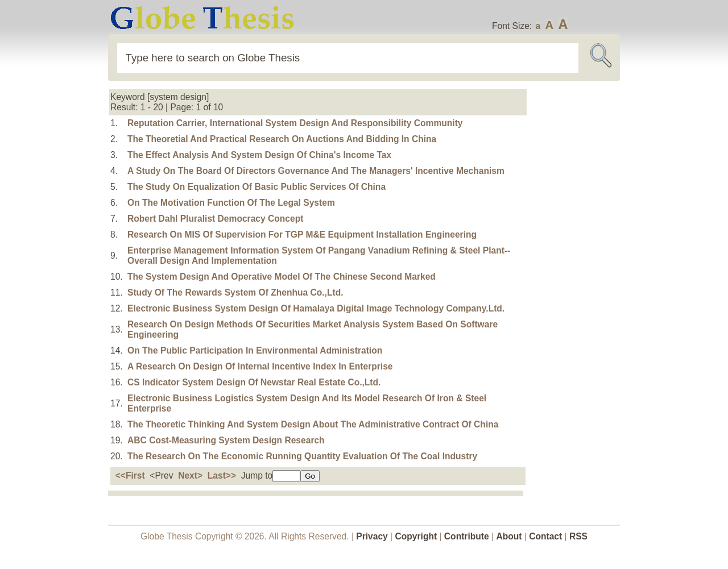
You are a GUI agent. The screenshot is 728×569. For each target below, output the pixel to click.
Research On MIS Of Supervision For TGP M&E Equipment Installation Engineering (302, 234)
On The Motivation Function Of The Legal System (231, 203)
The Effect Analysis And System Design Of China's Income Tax (259, 155)
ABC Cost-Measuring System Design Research (226, 440)
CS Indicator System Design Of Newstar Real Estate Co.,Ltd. (254, 382)
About (509, 536)
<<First (130, 475)
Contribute (467, 536)
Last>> (222, 475)
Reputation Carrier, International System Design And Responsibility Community (295, 123)
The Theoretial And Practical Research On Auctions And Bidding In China (282, 139)
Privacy (372, 536)
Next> (190, 475)
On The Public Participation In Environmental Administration (255, 350)
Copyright (416, 536)
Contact (547, 536)
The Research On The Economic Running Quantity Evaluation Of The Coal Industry (302, 456)
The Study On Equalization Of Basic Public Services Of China (257, 187)
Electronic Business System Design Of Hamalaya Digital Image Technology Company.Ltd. (316, 308)
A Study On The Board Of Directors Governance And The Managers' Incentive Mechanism (316, 171)
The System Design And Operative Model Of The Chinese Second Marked (282, 277)
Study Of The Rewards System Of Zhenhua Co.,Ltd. (235, 292)
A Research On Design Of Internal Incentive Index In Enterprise (260, 366)
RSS (578, 536)
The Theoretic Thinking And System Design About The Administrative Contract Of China (313, 424)
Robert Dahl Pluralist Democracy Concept (215, 219)
